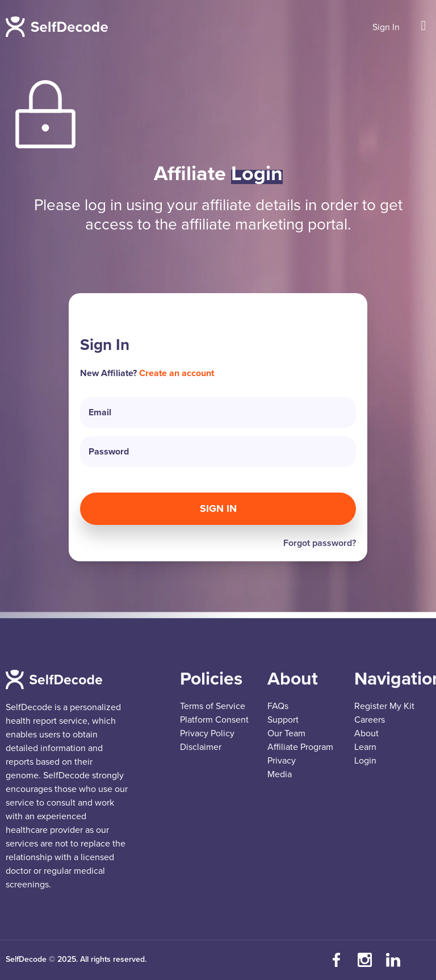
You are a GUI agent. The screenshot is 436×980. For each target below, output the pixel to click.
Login (365, 761)
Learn (365, 747)
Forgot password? (320, 543)
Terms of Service (213, 706)
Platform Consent (214, 720)
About (366, 733)
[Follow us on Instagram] (365, 960)
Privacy (282, 761)
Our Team (286, 733)
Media (280, 774)
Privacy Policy (207, 733)
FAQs (278, 706)
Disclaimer (201, 747)
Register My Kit (384, 706)
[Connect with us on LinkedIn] (393, 960)
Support (283, 720)
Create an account (177, 373)
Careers (370, 720)
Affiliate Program (300, 747)
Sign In (386, 27)
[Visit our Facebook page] (337, 960)
